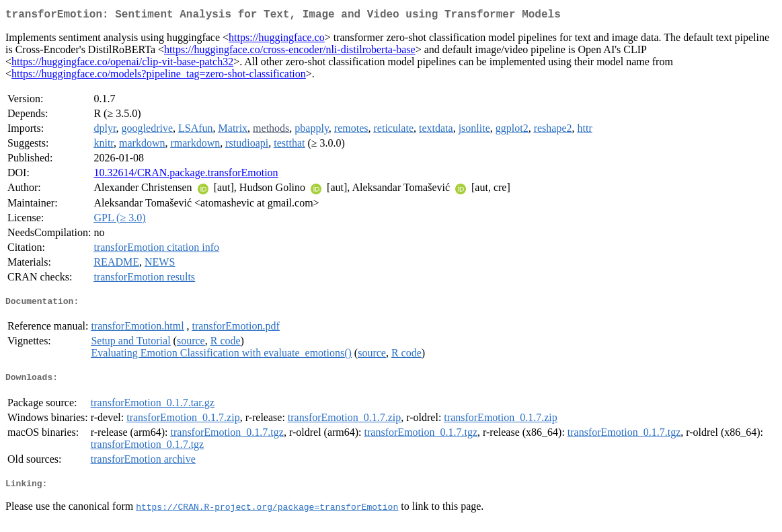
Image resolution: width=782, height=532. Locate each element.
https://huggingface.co (277, 40)
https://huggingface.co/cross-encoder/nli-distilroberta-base (290, 52)
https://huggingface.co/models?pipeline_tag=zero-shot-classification (159, 76)
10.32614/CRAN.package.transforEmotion (186, 175)
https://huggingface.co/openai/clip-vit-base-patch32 (122, 64)
